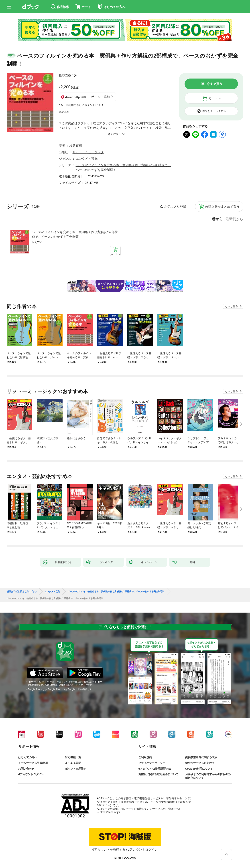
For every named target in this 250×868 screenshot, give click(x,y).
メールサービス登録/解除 (33, 763)
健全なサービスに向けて (200, 763)
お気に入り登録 (175, 207)
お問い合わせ (26, 769)
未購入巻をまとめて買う (222, 207)
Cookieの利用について (199, 769)
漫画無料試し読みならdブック (22, 592)
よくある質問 (73, 763)
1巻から (216, 219)
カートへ (215, 98)
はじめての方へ (28, 757)
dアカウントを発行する (109, 849)
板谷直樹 (65, 75)
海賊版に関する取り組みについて (159, 774)
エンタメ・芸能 (87, 159)
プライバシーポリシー (152, 763)
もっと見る (232, 306)
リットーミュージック (88, 152)
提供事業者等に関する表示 (201, 757)
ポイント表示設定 (76, 769)
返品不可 (64, 112)
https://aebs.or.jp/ (110, 812)
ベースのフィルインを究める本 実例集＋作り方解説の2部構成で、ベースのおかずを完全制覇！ (75, 234)
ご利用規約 (145, 757)
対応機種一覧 (73, 757)
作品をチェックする (214, 111)
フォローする (74, 75)
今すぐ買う (215, 84)
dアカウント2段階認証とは (155, 769)
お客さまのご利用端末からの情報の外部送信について (208, 776)
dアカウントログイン (31, 774)
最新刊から (234, 219)
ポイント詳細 (101, 97)
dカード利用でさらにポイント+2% (80, 105)
